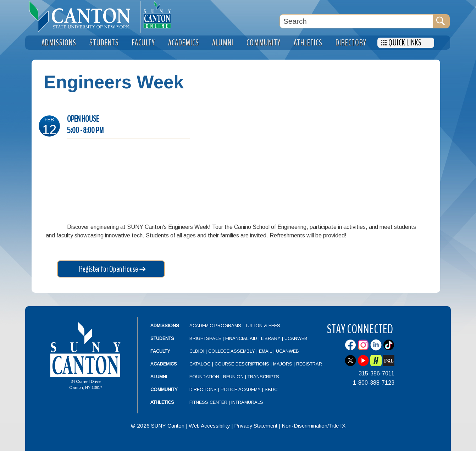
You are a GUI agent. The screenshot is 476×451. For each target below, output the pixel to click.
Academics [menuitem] (184, 43)
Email (265, 351)
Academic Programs (216, 326)
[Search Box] (356, 21)
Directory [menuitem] (351, 43)
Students (162, 338)
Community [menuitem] (264, 43)
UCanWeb (296, 338)
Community (164, 389)
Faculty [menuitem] (143, 43)
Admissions (165, 326)
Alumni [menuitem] (223, 43)
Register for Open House (109, 269)
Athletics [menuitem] (308, 43)
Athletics (162, 402)
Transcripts (263, 377)
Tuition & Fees (263, 326)
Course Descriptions (242, 364)
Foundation (204, 377)
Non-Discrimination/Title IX (314, 426)
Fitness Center (208, 402)
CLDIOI (197, 351)
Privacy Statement (256, 426)
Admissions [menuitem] (59, 43)
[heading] (83, 16)
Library (271, 338)
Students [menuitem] (104, 43)
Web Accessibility (209, 426)
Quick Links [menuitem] (405, 43)
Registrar (309, 364)
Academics (164, 364)
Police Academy (241, 389)
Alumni (159, 377)
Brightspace (205, 338)
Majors (283, 364)
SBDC (271, 389)
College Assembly (232, 351)
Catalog (200, 364)
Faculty (160, 351)
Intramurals (247, 402)
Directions (203, 389)
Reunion (233, 377)
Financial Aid (241, 338)
